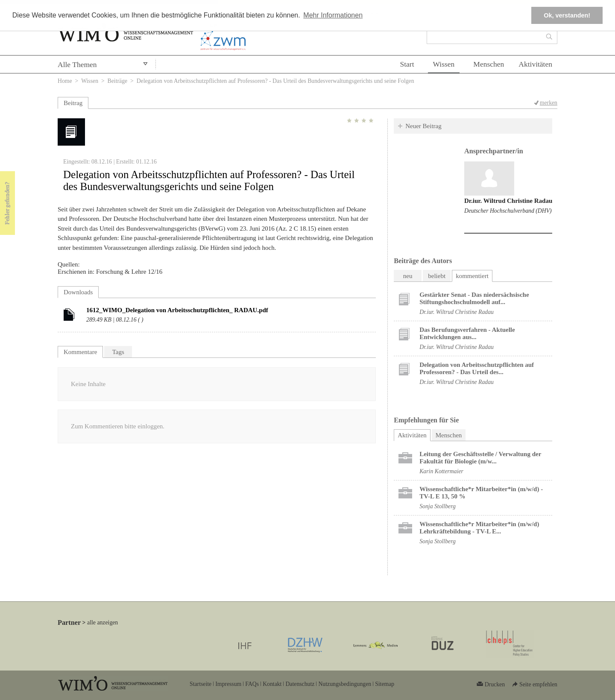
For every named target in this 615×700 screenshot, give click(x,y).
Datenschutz (300, 684)
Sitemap (385, 684)
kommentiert (472, 276)
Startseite (201, 684)
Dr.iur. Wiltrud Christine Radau (508, 201)
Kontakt (272, 684)
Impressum (228, 684)
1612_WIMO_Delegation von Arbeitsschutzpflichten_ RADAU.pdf (177, 310)
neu (408, 276)
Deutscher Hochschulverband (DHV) (508, 211)
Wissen (444, 64)
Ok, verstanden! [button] (567, 15)
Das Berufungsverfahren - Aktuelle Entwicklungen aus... (467, 333)
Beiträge (118, 81)
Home (65, 81)
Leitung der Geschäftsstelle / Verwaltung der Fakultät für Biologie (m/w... (480, 458)
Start (407, 64)
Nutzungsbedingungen (345, 684)
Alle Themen (77, 64)
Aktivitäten (535, 64)
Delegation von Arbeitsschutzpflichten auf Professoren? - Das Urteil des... (477, 368)
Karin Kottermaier (441, 471)
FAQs (252, 684)
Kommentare (80, 352)
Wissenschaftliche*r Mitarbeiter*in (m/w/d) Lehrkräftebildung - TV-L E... (479, 528)
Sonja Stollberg (438, 506)
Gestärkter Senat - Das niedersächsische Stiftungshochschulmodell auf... (474, 298)
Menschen (489, 64)
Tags (118, 352)
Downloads (78, 292)
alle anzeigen (102, 622)
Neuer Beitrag (423, 126)
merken (549, 103)
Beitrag (73, 103)
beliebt (437, 276)
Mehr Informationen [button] (333, 15)
